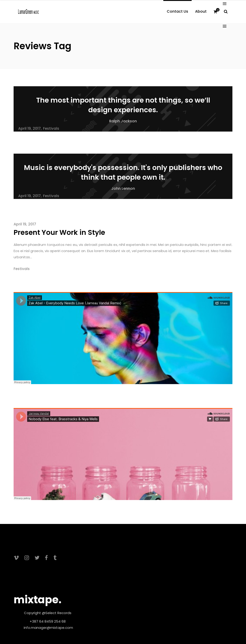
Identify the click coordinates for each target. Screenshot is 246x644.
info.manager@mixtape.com (48, 628)
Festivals (51, 128)
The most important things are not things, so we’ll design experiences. (123, 105)
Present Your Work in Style (59, 233)
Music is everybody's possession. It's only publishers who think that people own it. (123, 172)
